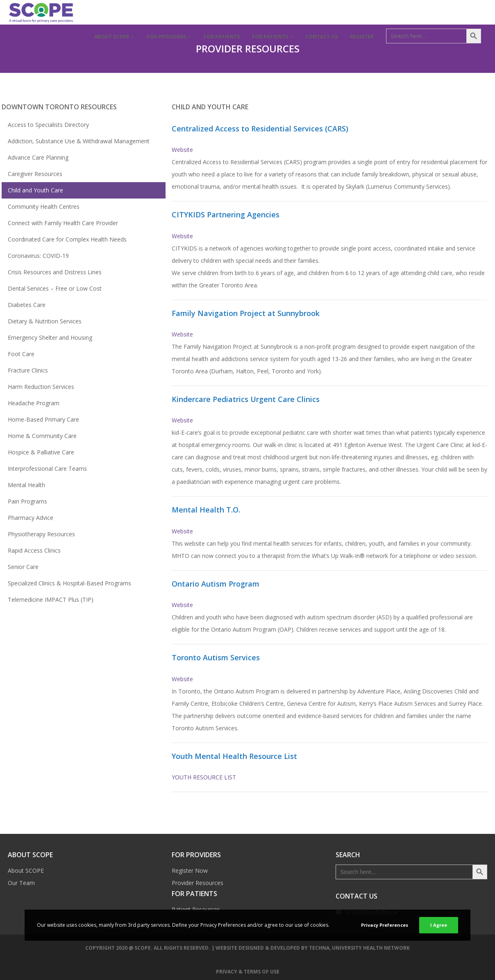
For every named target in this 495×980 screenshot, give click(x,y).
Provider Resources (198, 883)
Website (182, 150)
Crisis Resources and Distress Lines (55, 272)
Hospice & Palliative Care (41, 452)
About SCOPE (26, 870)
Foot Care (21, 354)
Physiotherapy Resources (41, 534)
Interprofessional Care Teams (47, 469)
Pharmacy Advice (31, 518)
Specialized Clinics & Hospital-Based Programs (69, 583)
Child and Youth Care (35, 190)
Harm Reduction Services (41, 387)
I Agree (439, 925)
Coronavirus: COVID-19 (38, 256)
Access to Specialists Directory (48, 125)
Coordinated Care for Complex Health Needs (67, 239)
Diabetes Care (27, 305)
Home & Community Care (42, 436)
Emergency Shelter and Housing (50, 338)
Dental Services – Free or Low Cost (55, 288)
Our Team (21, 883)
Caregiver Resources (35, 174)
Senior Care (23, 567)
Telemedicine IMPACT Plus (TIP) (51, 600)
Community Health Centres (44, 207)
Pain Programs (27, 501)
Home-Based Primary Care (43, 419)
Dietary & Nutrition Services (45, 321)
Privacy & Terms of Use (248, 972)
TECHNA (319, 948)
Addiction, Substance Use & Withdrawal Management (79, 141)
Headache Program (34, 403)
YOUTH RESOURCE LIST (204, 777)
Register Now (190, 870)
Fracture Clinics (28, 370)
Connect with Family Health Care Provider (63, 223)
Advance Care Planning (38, 157)
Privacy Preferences (385, 925)
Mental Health (26, 485)
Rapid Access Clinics (34, 550)
